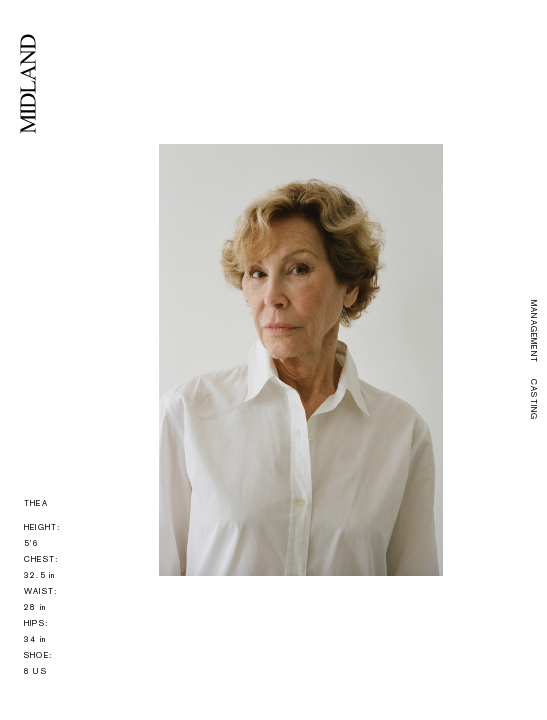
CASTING (533, 399)
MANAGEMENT (533, 331)
